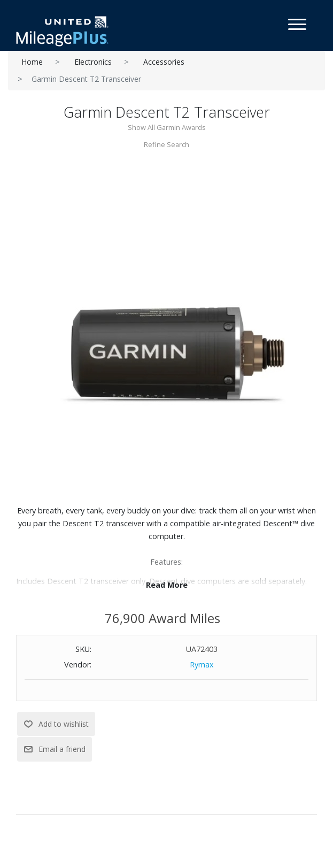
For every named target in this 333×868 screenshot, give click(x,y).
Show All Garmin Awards (167, 127)
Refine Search (166, 144)
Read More (167, 585)
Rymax (202, 665)
